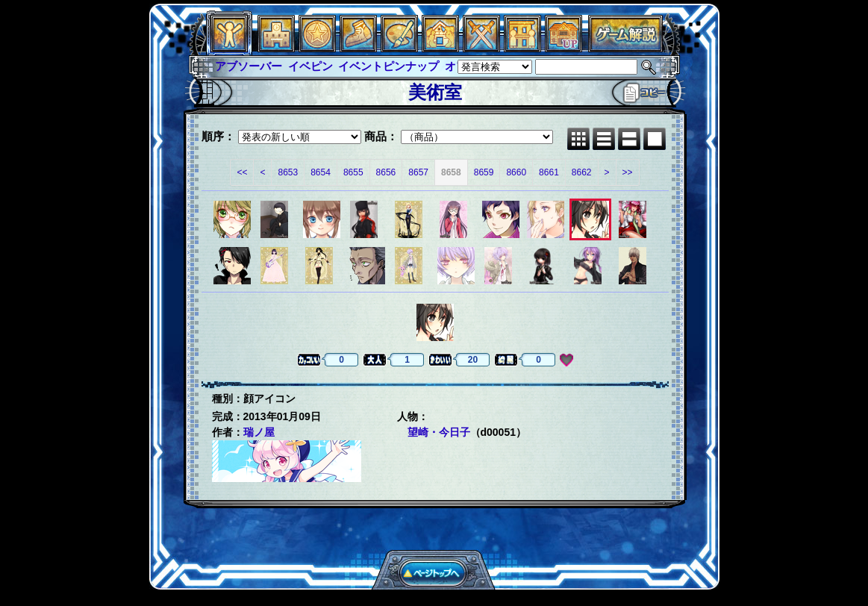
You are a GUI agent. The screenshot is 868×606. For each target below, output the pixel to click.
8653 (288, 172)
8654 (321, 172)
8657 (418, 172)
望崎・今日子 (439, 432)
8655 (353, 172)
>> (628, 172)
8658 (451, 172)
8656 (386, 172)
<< (242, 172)
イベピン (310, 66)
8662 (582, 172)
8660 (516, 172)
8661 (549, 172)
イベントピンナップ (388, 66)
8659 (484, 172)
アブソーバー (249, 66)
